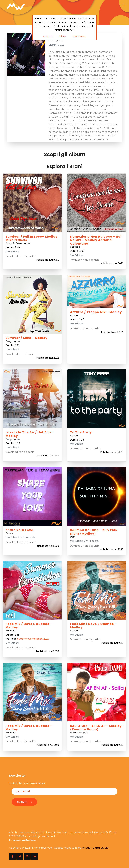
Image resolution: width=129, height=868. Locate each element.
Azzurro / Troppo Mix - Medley (96, 312)
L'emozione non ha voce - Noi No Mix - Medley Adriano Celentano (96, 240)
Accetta (48, 37)
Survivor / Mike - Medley (26, 338)
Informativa (79, 37)
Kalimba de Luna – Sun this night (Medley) (93, 532)
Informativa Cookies (22, 840)
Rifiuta (62, 37)
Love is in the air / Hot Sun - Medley (30, 434)
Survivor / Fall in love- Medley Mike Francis (31, 238)
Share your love (19, 530)
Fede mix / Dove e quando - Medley (29, 626)
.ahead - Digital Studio (95, 848)
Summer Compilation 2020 (33, 639)
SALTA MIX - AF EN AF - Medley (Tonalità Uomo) (96, 728)
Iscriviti (24, 802)
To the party (81, 432)
